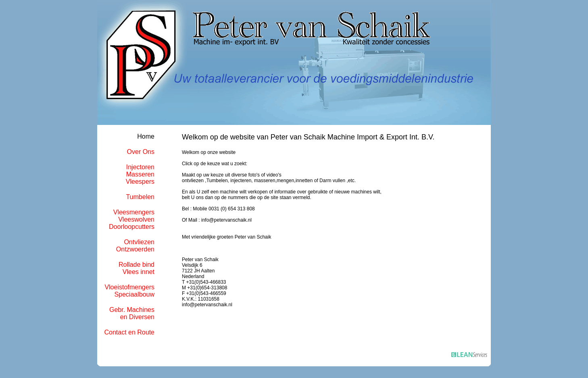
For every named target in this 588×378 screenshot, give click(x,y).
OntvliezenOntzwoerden (135, 246)
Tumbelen (140, 197)
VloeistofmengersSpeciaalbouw (129, 291)
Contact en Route (129, 332)
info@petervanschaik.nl (207, 305)
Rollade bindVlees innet (137, 268)
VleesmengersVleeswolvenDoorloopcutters (132, 219)
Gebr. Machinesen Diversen (132, 313)
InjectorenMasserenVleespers (140, 174)
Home (146, 136)
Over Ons (141, 152)
